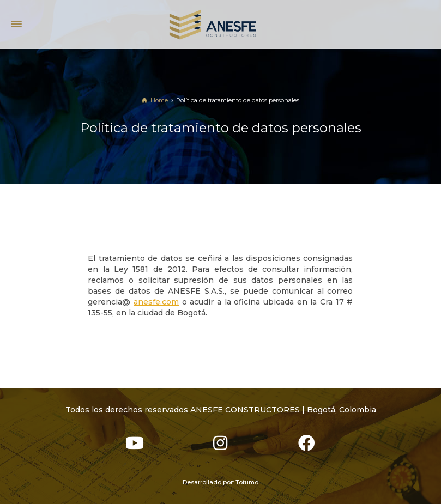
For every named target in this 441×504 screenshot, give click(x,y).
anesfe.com (156, 302)
